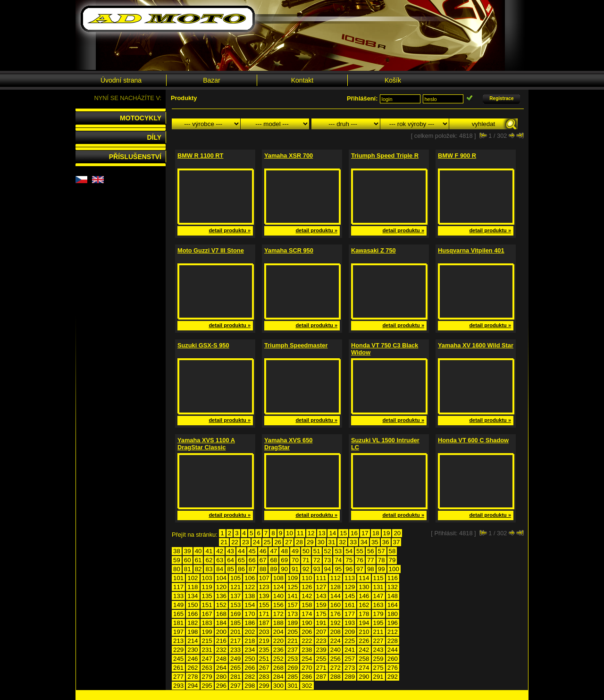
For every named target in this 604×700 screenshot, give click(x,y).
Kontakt (302, 80)
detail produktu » (230, 230)
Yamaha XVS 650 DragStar (288, 444)
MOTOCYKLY (141, 118)
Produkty (184, 98)
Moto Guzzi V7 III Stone (211, 250)
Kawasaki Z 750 (373, 250)
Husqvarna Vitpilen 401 (471, 250)
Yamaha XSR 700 (289, 156)
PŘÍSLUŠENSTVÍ (135, 157)
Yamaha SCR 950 (289, 250)
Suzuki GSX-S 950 (203, 345)
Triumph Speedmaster (296, 345)
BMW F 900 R (457, 156)
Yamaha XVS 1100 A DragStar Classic (206, 444)
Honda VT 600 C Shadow (473, 440)
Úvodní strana (121, 80)
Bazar (212, 80)
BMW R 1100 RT (200, 156)
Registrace (501, 98)
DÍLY (154, 137)
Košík (393, 80)
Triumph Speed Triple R (385, 156)
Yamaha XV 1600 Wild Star (476, 345)
